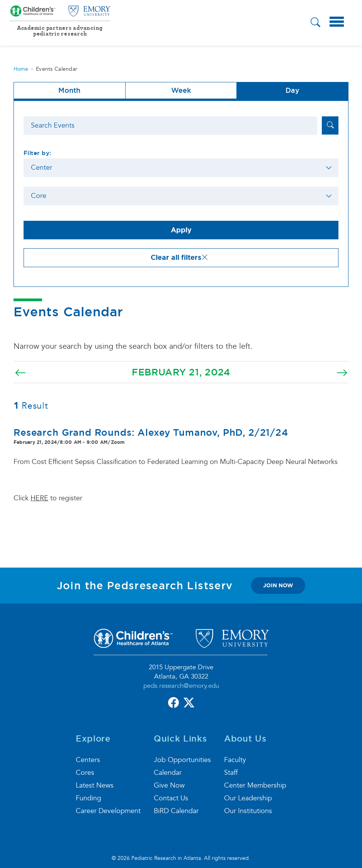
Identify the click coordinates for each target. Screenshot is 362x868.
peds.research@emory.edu (181, 686)
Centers (88, 760)
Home (21, 69)
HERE (39, 498)
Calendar (168, 773)
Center (42, 168)
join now (278, 585)
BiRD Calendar (176, 811)
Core (39, 196)
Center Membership (255, 785)
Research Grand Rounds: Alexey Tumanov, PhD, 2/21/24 (151, 432)
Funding (88, 798)
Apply (181, 230)
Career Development (108, 811)
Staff (231, 773)
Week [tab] (181, 90)
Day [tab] (292, 90)
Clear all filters (179, 258)
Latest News (95, 785)
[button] (315, 23)
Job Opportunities (182, 760)
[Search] (170, 126)
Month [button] (69, 90)
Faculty (235, 760)
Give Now (169, 785)
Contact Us (171, 798)
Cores (85, 773)
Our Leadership (248, 798)
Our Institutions (248, 811)
